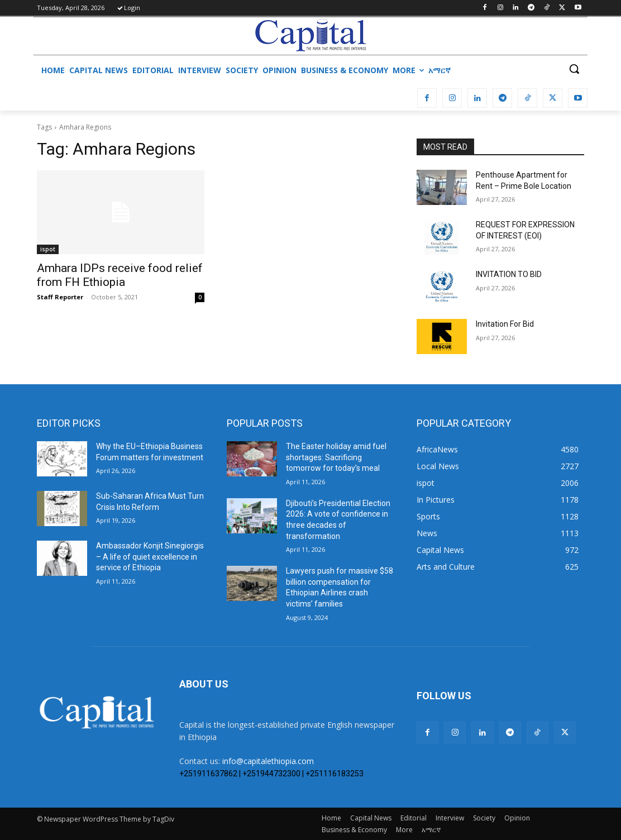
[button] (574, 69)
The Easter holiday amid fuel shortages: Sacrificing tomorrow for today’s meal (336, 457)
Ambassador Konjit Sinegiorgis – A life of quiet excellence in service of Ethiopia (150, 557)
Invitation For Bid (505, 324)
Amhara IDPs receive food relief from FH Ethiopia (120, 275)
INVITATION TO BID (509, 274)
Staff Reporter (60, 297)
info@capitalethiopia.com (268, 761)
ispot (48, 249)
